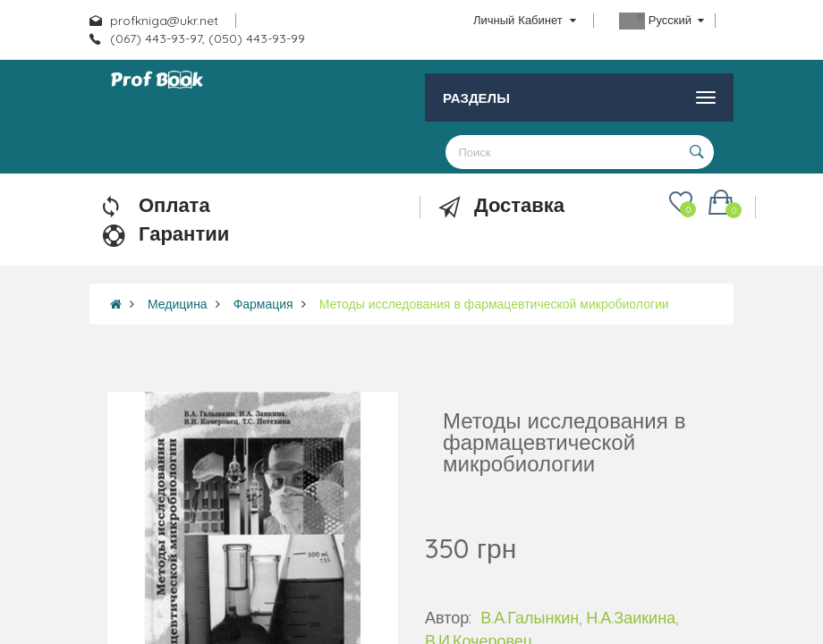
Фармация (263, 304)
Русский (662, 21)
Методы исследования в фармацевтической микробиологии (494, 304)
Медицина (178, 304)
